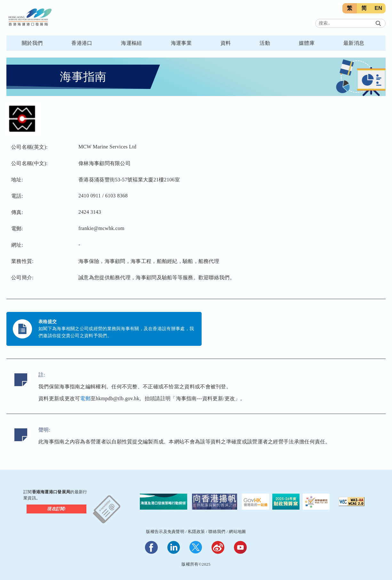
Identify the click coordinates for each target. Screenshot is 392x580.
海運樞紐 (131, 43)
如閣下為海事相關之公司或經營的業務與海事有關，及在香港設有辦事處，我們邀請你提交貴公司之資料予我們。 (116, 332)
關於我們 (32, 43)
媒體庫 (307, 43)
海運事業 (181, 43)
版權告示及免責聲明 (165, 532)
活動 (265, 43)
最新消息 (354, 43)
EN (378, 8)
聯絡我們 (217, 532)
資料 (226, 43)
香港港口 (82, 43)
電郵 (85, 398)
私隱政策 (196, 532)
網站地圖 (237, 532)
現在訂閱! (56, 509)
